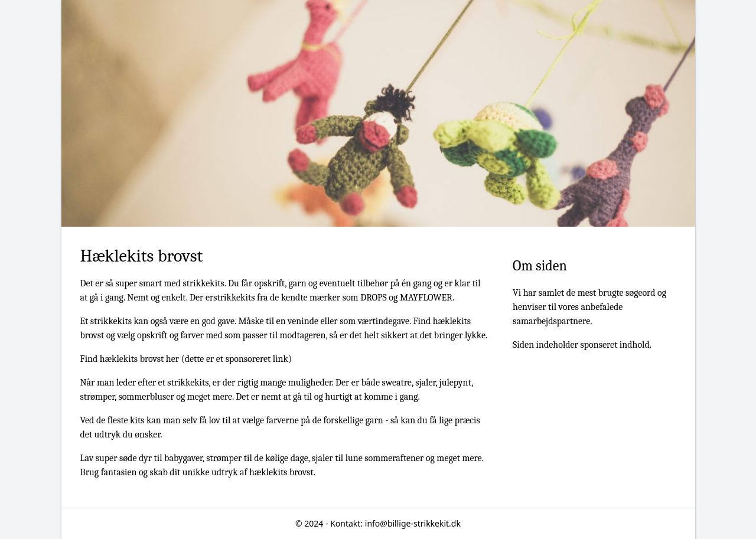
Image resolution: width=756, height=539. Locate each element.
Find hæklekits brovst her (130, 359)
